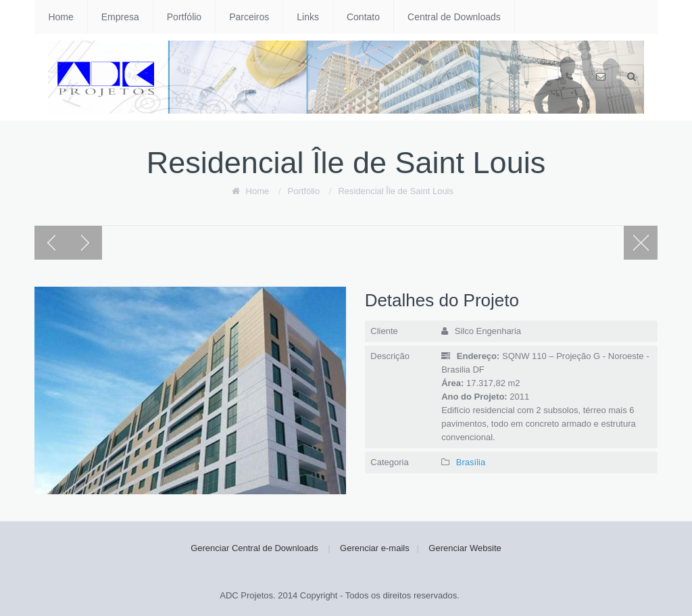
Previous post (51, 243)
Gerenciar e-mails (375, 548)
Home (60, 17)
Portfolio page (641, 243)
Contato (363, 17)
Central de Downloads (454, 17)
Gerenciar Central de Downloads (254, 548)
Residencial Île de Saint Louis (396, 191)
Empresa (120, 17)
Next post (85, 243)
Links (308, 17)
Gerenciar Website (465, 548)
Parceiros (249, 17)
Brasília (471, 462)
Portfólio (184, 17)
